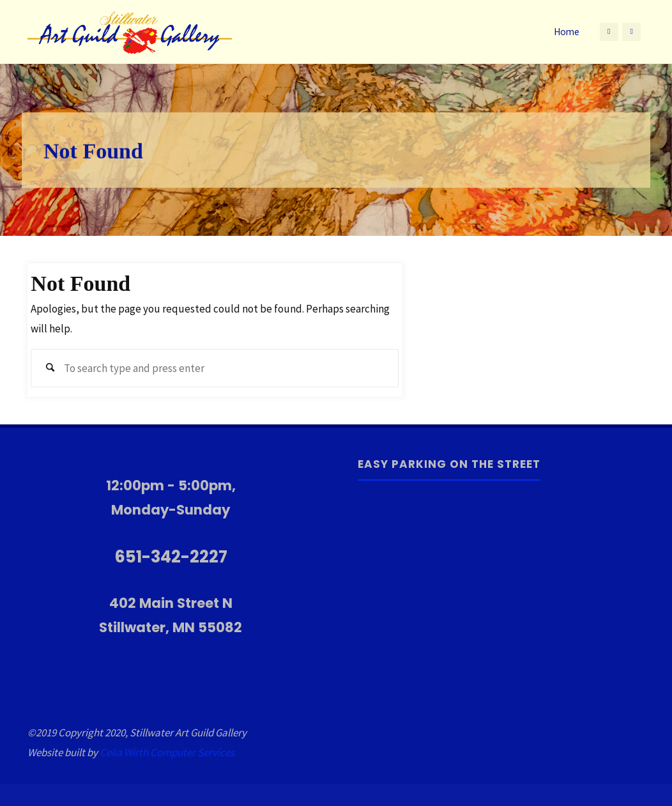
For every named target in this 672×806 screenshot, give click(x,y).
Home (567, 32)
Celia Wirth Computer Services (167, 752)
